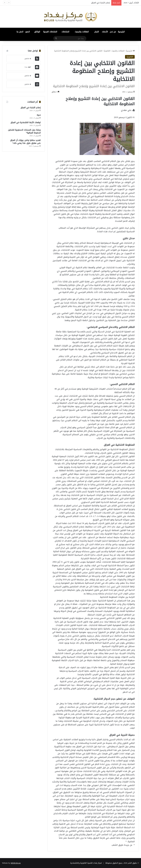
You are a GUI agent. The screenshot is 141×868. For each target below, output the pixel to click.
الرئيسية (121, 32)
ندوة (39, 115)
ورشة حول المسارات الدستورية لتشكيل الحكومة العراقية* (24, 131)
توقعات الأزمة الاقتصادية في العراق (26, 123)
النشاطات (65, 32)
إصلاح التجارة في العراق (101, 3)
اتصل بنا (20, 32)
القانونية (107, 51)
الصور (27, 32)
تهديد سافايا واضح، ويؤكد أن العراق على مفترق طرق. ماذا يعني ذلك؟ (25, 142)
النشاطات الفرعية (50, 32)
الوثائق (37, 32)
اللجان (97, 32)
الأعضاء (105, 32)
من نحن (113, 32)
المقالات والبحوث (82, 32)
